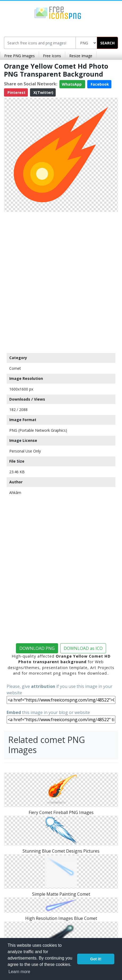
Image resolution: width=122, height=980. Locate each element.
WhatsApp (72, 84)
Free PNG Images (19, 56)
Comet (15, 368)
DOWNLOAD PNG (37, 648)
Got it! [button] (96, 959)
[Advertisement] (61, 281)
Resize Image (81, 56)
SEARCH (107, 43)
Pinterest (16, 92)
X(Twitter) (43, 92)
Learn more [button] (19, 972)
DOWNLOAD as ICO (83, 648)
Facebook (99, 84)
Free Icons (52, 56)
